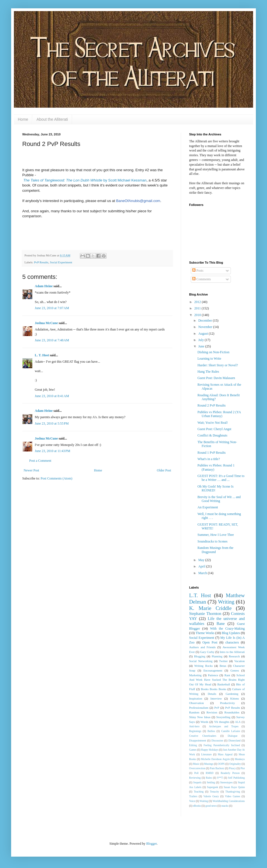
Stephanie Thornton (205, 614)
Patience (213, 675)
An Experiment (208, 507)
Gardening (232, 694)
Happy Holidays (210, 750)
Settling (211, 782)
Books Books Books (213, 689)
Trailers (193, 796)
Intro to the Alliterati (232, 652)
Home (23, 119)
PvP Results (41, 262)
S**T (220, 778)
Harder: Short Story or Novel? (218, 365)
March (203, 573)
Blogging (200, 656)
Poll (196, 773)
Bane (221, 624)
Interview (216, 698)
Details (212, 694)
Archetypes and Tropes (224, 726)
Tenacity (215, 792)
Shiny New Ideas (200, 717)
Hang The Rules (208, 372)
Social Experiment (61, 262)
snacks (225, 806)
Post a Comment (40, 461)
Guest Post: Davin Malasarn (216, 378)
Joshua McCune (46, 323)
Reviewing (195, 778)
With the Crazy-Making (227, 629)
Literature (206, 754)
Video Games (233, 796)
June (202, 346)
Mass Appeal (225, 754)
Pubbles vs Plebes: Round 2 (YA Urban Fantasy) (219, 414)
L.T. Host (200, 595)
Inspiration (196, 698)
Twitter (223, 661)
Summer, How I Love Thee (216, 535)
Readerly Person (230, 773)
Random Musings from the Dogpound (215, 550)
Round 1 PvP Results (212, 453)
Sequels (197, 782)
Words (204, 722)
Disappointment (198, 740)
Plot (243, 768)
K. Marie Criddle (210, 608)
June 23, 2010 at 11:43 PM (52, 451)
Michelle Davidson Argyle (216, 759)
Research (234, 656)
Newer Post (31, 470)
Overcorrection (197, 768)
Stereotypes (227, 782)
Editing (193, 745)
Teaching (199, 792)
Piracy (232, 768)
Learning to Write (209, 359)
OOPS (221, 764)
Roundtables (232, 712)
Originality (235, 764)
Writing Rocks (204, 666)
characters (232, 642)
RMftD (210, 773)
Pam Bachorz (217, 768)
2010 (198, 315)
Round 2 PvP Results (212, 405)
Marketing (195, 675)
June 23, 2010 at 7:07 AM (52, 308)
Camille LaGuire (231, 731)
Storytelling (223, 717)
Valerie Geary (211, 796)
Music (196, 764)
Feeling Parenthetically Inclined (222, 745)
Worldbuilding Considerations (229, 801)
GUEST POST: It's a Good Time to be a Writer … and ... (221, 478)
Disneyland (234, 740)
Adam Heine (44, 286)
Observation (196, 703)
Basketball (224, 684)
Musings (209, 764)
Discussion (217, 740)
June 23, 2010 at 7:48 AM (52, 340)
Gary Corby (207, 652)
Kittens (235, 698)
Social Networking (201, 661)
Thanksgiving (233, 792)
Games (193, 750)
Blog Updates (231, 633)
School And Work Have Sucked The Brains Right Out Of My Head (217, 680)
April (202, 566)
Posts (198, 271)
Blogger (152, 844)
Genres (235, 670)
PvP (217, 708)
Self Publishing (236, 778)
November (206, 327)
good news (211, 806)
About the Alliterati (52, 119)
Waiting (204, 801)
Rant (227, 675)
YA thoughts (222, 722)
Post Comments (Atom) (56, 478)
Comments (202, 279)
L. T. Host (42, 355)
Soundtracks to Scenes (212, 541)
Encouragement (213, 670)
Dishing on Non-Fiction (213, 352)
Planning (217, 656)
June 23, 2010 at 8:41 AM (52, 396)
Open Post (210, 642)
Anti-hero (194, 726)
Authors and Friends (202, 647)
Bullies (211, 731)
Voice (192, 801)
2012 (198, 302)
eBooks (197, 806)
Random (194, 712)
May (202, 560)
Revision (212, 712)
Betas (223, 666)
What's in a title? (209, 459)
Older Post (164, 470)
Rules (209, 778)
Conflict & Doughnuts (212, 435)
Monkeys (240, 759)
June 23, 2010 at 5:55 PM (52, 423)
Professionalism (199, 708)
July (202, 340)
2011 (198, 308)
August (204, 334)
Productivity (227, 703)
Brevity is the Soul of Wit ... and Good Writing (219, 499)
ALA (238, 722)
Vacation (239, 661)
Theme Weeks (205, 633)
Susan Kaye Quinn (234, 787)
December (206, 321)
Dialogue (233, 736)
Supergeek (212, 787)
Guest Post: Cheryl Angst (214, 429)
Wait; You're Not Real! (213, 423)
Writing (226, 602)
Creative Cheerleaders (203, 736)
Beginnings (195, 731)
